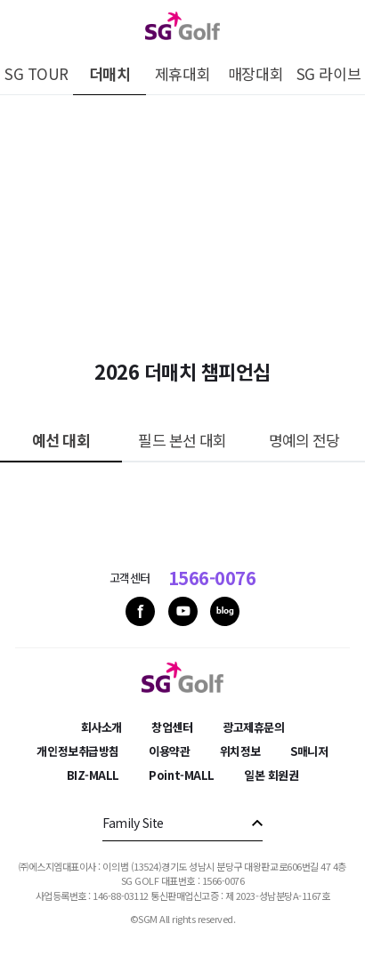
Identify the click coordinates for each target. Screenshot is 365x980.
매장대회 (255, 73)
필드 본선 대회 (182, 440)
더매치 (110, 73)
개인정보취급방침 (77, 751)
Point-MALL (181, 775)
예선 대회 (61, 440)
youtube (183, 611)
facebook (140, 611)
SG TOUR (36, 73)
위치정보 (240, 751)
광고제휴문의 (253, 727)
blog (225, 611)
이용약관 (169, 751)
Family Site (133, 823)
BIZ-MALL (93, 775)
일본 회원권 (271, 775)
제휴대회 (182, 73)
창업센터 (172, 727)
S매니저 (309, 751)
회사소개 (101, 727)
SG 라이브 (328, 73)
